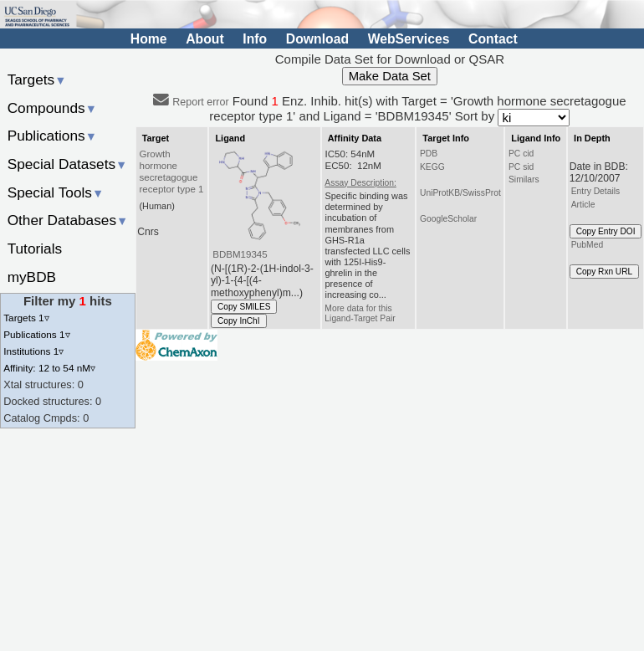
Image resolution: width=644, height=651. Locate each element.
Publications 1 (36, 334)
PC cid (521, 154)
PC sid (521, 167)
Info (255, 39)
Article (583, 205)
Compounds (52, 108)
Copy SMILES (244, 307)
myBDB (32, 277)
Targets (37, 79)
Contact (493, 39)
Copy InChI (239, 321)
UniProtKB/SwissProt (460, 193)
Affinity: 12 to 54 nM (49, 368)
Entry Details (595, 191)
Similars (524, 179)
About (204, 39)
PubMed (587, 245)
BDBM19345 (240, 254)
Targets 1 (26, 318)
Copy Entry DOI (606, 231)
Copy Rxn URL (604, 272)
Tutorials (35, 249)
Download (317, 39)
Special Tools (56, 192)
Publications (52, 136)
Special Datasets (68, 164)
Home (149, 39)
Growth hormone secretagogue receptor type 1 (172, 172)
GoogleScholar (448, 219)
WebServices (409, 39)
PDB (429, 154)
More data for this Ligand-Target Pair (360, 313)
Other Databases (68, 220)
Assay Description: (360, 183)
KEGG (432, 167)
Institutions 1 (33, 351)
